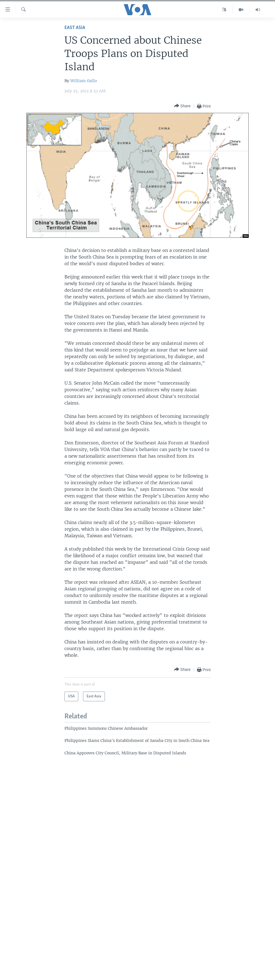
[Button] (182, 106)
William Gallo (84, 81)
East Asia (75, 28)
